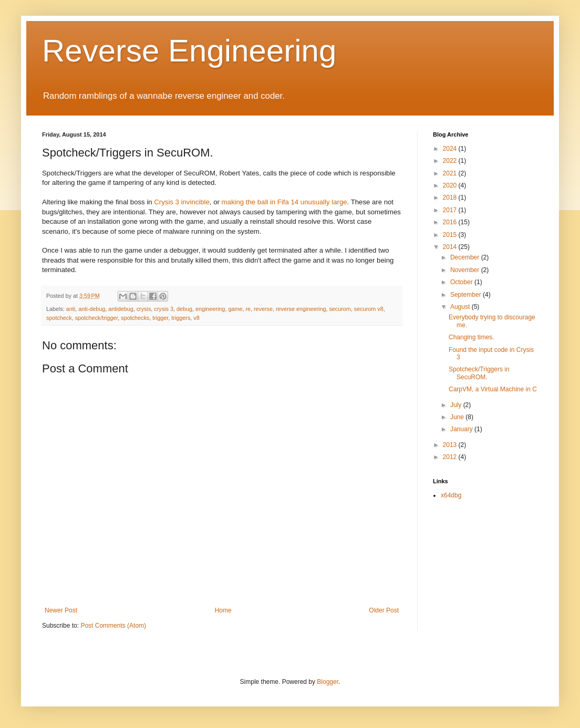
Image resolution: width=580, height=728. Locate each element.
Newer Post (61, 610)
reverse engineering (301, 309)
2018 (451, 197)
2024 (451, 149)
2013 (451, 445)
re (248, 309)
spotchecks (135, 318)
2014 (451, 247)
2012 (451, 457)
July (457, 405)
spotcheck (59, 318)
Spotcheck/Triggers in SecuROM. (479, 373)
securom (340, 309)
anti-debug (92, 309)
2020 (451, 185)
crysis (144, 309)
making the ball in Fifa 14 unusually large (284, 202)
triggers (181, 318)
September (467, 295)
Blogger (328, 682)
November (466, 270)
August (461, 307)
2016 (451, 222)
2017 (451, 210)
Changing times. (472, 337)
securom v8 (369, 309)
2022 (451, 161)
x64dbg (451, 495)
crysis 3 (164, 309)
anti (71, 309)
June (458, 417)
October (462, 282)
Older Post (384, 610)
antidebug (121, 309)
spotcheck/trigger (97, 318)
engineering (210, 309)
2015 (451, 235)
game (235, 309)
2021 (451, 173)
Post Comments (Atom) (113, 626)
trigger (160, 318)
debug (184, 309)
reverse (263, 309)
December (466, 257)
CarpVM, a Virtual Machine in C (493, 389)
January (462, 429)
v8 (196, 318)
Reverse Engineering (189, 51)
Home (223, 610)
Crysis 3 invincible (182, 202)
